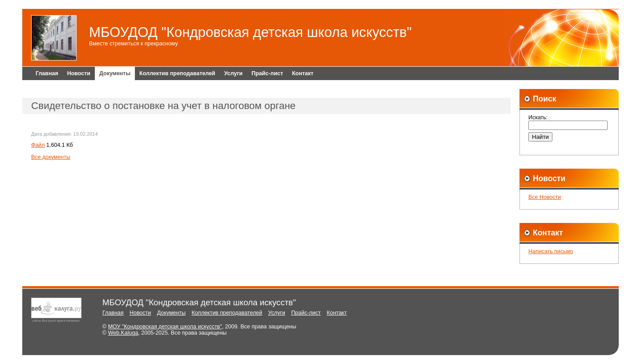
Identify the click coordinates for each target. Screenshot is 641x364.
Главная (47, 73)
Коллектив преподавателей (177, 73)
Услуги (233, 73)
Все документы (51, 157)
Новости (79, 73)
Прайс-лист (267, 73)
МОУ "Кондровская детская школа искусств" (165, 327)
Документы (115, 73)
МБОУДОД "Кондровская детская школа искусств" (250, 32)
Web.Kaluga (123, 333)
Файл (38, 145)
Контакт (303, 73)
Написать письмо (551, 251)
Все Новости (545, 197)
